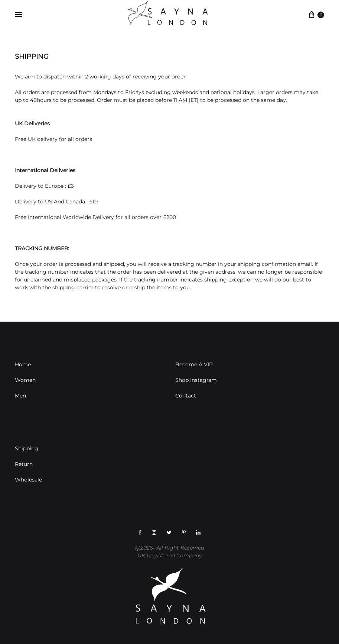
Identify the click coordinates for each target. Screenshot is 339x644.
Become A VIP (194, 364)
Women (25, 380)
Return (24, 464)
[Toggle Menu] (19, 15)
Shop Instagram (196, 380)
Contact (186, 396)
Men (20, 396)
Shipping (27, 448)
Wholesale (28, 480)
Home (23, 364)
